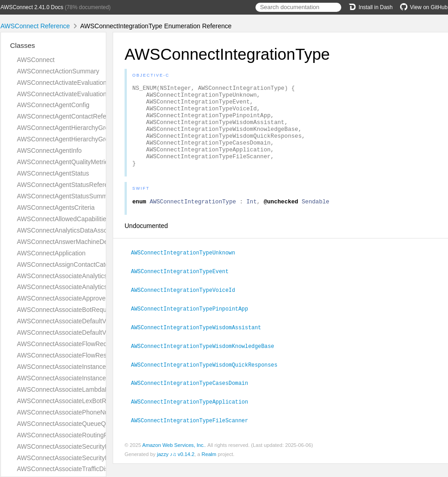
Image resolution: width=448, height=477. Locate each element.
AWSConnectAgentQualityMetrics (64, 162)
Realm (209, 467)
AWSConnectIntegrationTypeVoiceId (187, 306)
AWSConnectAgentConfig (53, 105)
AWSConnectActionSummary (58, 71)
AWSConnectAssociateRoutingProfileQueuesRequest (92, 435)
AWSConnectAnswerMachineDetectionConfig (81, 242)
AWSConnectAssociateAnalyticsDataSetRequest (85, 276)
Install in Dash (371, 7)
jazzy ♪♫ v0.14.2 (176, 467)
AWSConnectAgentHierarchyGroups (68, 139)
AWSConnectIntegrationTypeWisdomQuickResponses (208, 379)
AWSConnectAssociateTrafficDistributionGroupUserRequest (101, 469)
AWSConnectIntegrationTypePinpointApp (193, 325)
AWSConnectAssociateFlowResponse (70, 355)
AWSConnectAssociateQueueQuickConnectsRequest (92, 424)
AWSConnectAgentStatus (53, 173)
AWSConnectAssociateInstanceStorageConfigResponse (96, 378)
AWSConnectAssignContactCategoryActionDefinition (91, 264)
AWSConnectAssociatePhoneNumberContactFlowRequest (99, 412)
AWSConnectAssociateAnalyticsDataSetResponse (88, 287)
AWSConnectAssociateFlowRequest (68, 344)
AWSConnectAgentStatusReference (68, 185)
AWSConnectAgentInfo (49, 150)
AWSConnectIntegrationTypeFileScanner (193, 434)
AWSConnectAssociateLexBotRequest (71, 401)
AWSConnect (36, 60)
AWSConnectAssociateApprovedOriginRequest (83, 298)
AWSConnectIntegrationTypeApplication (193, 415)
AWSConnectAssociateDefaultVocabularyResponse (89, 332)
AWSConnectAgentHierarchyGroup (66, 128)
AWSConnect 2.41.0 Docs (32, 7)
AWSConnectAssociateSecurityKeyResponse (81, 458)
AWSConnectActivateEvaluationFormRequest (81, 83)
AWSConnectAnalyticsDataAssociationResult (80, 230)
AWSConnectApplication (51, 253)
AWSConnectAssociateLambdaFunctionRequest (85, 389)
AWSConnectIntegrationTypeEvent (184, 288)
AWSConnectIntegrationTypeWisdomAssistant (200, 343)
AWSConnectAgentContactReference (70, 116)
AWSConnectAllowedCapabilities (63, 219)
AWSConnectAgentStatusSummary (66, 196)
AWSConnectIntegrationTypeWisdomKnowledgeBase (206, 361)
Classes (23, 45)
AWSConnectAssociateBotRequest (66, 310)
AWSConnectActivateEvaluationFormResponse (83, 94)
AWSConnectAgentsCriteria (56, 207)
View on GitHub (424, 7)
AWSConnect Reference (35, 26)
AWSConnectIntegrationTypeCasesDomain (193, 397)
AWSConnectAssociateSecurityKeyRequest (78, 446)
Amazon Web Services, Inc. (174, 458)
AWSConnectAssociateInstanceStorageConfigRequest (93, 367)
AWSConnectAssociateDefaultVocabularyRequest (87, 321)
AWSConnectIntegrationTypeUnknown (187, 270)
